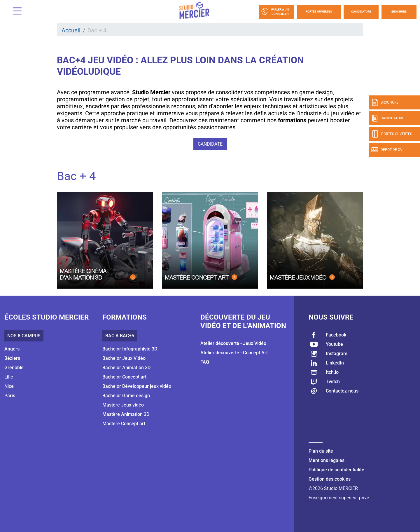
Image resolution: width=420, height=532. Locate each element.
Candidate (210, 144)
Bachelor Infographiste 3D (130, 349)
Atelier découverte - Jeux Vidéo (233, 343)
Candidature (361, 12)
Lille (9, 377)
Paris (10, 396)
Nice (9, 386)
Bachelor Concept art (124, 377)
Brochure (399, 12)
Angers (12, 349)
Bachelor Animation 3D (126, 368)
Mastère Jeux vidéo (123, 405)
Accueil (71, 30)
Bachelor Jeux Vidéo (124, 358)
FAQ (205, 362)
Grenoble (14, 368)
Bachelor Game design (126, 396)
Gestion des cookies (330, 479)
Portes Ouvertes (319, 12)
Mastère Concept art (124, 424)
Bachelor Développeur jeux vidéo (137, 386)
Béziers (12, 358)
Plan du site (321, 451)
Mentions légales (327, 460)
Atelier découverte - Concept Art (234, 353)
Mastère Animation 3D (126, 414)
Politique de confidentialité (336, 470)
